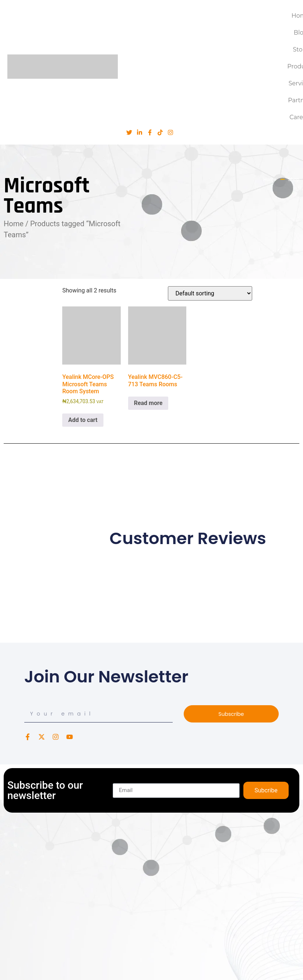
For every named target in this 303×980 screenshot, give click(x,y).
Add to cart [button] (83, 420)
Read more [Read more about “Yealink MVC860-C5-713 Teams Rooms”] (148, 403)
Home (14, 224)
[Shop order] (210, 293)
